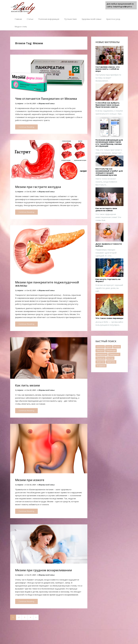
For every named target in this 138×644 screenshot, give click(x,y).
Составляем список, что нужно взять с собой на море (108, 69)
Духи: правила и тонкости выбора (109, 245)
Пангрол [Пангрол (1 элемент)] (100, 350)
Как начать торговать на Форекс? (108, 280)
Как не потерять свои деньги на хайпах (106, 209)
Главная (18, 19)
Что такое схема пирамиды (109, 318)
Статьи (30, 19)
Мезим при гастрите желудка (38, 187)
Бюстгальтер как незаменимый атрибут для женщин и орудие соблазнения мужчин (109, 172)
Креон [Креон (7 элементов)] (109, 347)
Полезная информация (49, 19)
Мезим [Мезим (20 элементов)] (117, 347)
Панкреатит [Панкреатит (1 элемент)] (114, 354)
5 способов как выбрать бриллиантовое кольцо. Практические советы (108, 105)
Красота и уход (113, 19)
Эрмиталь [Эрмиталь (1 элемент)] (111, 362)
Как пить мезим (28, 385)
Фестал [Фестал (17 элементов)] (110, 358)
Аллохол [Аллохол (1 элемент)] (100, 347)
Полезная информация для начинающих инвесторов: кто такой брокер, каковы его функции (109, 143)
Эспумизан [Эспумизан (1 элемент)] (101, 366)
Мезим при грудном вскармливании (44, 570)
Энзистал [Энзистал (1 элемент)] (100, 362)
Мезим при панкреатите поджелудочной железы (47, 284)
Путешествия (70, 19)
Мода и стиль (21, 26)
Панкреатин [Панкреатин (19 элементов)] (102, 354)
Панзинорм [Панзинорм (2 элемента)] (111, 350)
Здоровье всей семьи (91, 19)
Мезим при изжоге (30, 480)
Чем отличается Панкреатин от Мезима (46, 99)
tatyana (20, 103)
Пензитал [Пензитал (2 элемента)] (101, 358)
